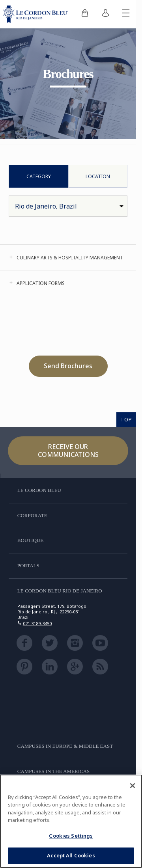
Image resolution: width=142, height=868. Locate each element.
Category (39, 176)
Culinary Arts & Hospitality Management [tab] (70, 258)
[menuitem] (85, 14)
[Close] (133, 786)
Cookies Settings (71, 836)
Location (98, 176)
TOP (126, 419)
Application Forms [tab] (41, 283)
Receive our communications (68, 450)
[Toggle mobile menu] (126, 14)
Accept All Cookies (71, 855)
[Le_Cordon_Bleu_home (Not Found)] (37, 14)
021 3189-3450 (37, 623)
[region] (71, 821)
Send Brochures (68, 366)
